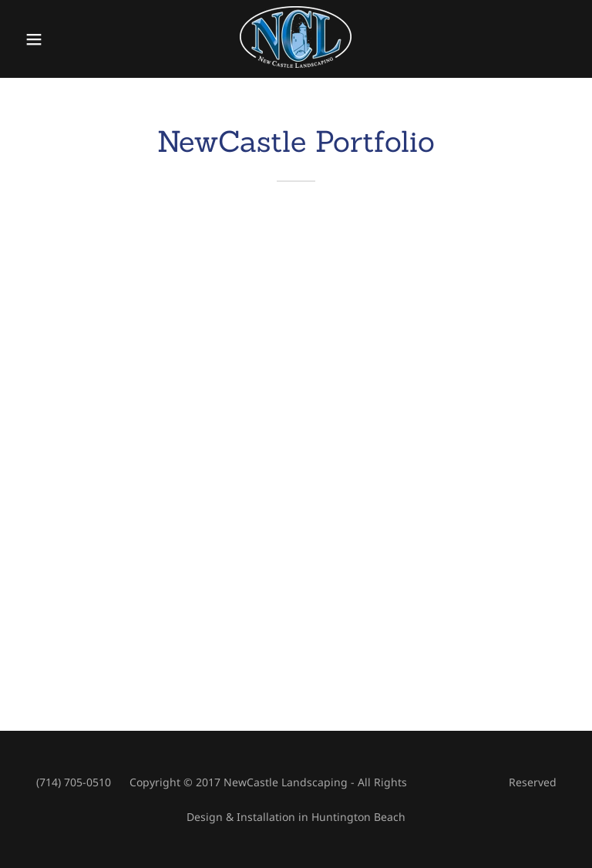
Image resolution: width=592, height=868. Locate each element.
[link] (296, 63)
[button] (44, 39)
